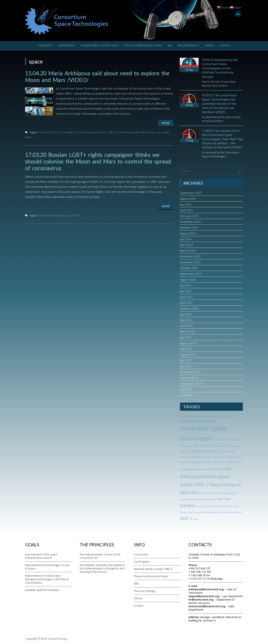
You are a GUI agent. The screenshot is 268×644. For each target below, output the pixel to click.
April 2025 (186, 210)
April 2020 (186, 326)
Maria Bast (141, 132)
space (159, 132)
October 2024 (189, 227)
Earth (79, 132)
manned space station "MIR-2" (99, 132)
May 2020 (186, 320)
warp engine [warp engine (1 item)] (233, 506)
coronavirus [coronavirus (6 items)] (198, 451)
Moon (151, 132)
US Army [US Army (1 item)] (209, 506)
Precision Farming (188, 45)
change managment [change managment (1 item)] (226, 416)
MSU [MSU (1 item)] (208, 493)
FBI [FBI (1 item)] (181, 469)
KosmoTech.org (57, 639)
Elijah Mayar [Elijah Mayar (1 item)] (218, 457)
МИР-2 (29, 137)
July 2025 (186, 204)
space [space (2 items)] (214, 499)
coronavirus (44, 215)
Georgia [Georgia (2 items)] (188, 469)
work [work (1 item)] (203, 512)
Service (209, 45)
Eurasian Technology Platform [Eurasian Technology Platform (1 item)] (228, 462)
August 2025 (188, 199)
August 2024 (188, 233)
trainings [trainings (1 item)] (200, 506)
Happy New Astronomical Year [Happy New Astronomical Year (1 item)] (206, 469)
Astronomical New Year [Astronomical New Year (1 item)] (205, 416)
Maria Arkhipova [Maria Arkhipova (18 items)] (226, 485)
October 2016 (189, 378)
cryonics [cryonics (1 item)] (224, 452)
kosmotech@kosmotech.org (207, 606)
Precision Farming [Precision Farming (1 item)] (219, 493)
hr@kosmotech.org (201, 600)
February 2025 (189, 216)
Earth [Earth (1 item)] (209, 457)
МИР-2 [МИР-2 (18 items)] (186, 518)
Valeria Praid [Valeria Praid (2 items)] (220, 506)
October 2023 (189, 268)
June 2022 (186, 297)
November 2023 (190, 262)
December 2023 (190, 256)
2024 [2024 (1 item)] (192, 416)
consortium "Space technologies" (56, 132)
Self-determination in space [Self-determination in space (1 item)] (198, 499)
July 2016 (186, 389)
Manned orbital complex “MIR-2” (100, 45)
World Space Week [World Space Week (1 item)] (213, 512)
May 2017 (186, 360)
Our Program (67, 45)
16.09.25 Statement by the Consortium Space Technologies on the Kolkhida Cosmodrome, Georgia (220, 68)
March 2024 (187, 251)
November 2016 (190, 372)
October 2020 (189, 308)
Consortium (45, 45)
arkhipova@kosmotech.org (206, 589)
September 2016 (191, 384)
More (166, 123)
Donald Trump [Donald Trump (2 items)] (198, 457)
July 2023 (186, 285)
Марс (167, 132)
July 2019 (186, 337)
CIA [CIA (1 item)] (237, 416)
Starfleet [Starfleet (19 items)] (188, 505)
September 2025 (191, 193)
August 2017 (188, 355)
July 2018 (186, 349)
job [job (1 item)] (221, 469)
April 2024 (186, 245)
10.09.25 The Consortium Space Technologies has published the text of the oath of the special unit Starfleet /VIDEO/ (219, 104)
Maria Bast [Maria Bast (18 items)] (190, 492)
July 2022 (186, 291)
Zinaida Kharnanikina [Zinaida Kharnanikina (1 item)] (232, 512)
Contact (225, 45)
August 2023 (188, 279)
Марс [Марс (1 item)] (196, 519)
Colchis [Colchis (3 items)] (184, 421)
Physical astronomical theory (143, 45)
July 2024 (186, 239)
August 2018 (188, 343)
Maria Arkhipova (126, 132)
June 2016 (186, 395)
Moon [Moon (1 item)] (203, 493)
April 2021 (186, 303)
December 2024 (190, 222)
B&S (170, 45)
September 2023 (191, 274)
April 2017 (186, 366)
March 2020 (187, 332)
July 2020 (186, 314)
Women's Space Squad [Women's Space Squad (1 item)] (190, 512)
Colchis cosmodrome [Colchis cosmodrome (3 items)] (202, 421)
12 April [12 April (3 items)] (184, 416)
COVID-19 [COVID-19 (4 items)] (214, 451)
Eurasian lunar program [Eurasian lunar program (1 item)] (202, 462)
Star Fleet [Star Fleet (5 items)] (224, 499)
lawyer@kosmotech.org (204, 596)
